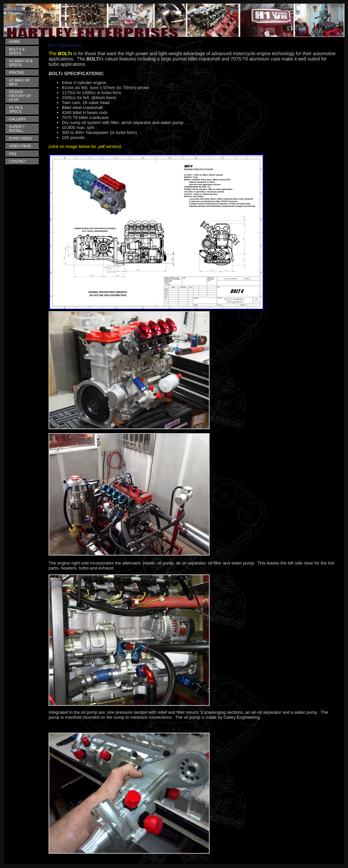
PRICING (17, 72)
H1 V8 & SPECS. (16, 109)
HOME (14, 42)
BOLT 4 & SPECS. (17, 51)
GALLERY (17, 119)
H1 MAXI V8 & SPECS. (21, 63)
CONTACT (18, 161)
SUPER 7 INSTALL (17, 129)
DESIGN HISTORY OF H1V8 (20, 96)
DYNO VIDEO (20, 138)
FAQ (13, 154)
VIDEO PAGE (20, 146)
